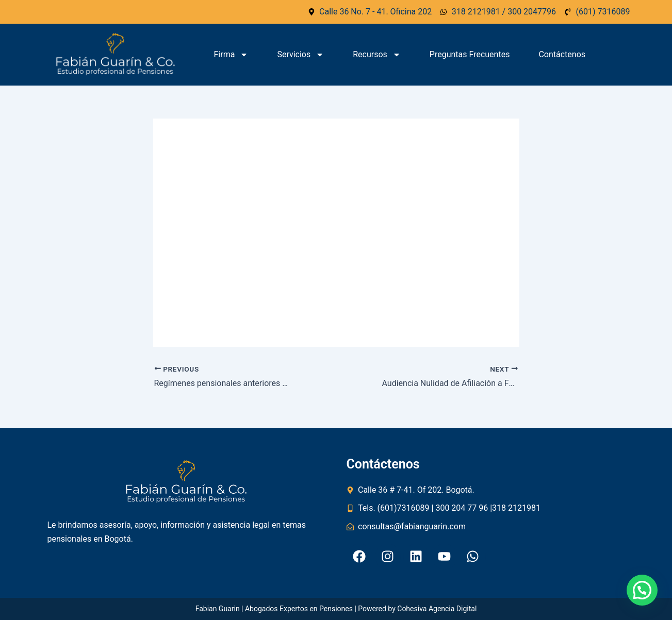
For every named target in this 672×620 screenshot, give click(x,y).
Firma (231, 55)
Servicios (300, 55)
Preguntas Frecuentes (470, 54)
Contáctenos (562, 54)
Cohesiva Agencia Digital (437, 609)
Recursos (377, 55)
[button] (642, 590)
